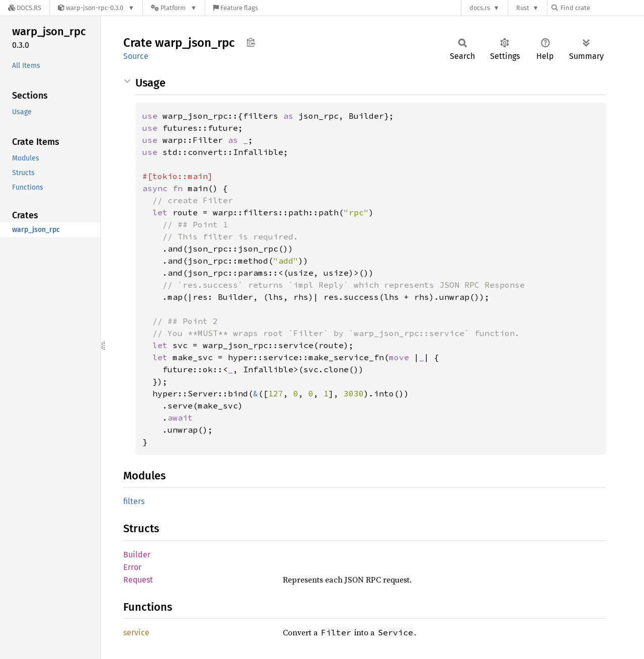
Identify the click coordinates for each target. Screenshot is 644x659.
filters (134, 501)
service (136, 633)
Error (132, 567)
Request (138, 580)
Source (136, 56)
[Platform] (174, 8)
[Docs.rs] (25, 8)
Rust (523, 8)
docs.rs (480, 8)
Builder (137, 555)
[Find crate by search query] (602, 8)
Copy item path (251, 42)
